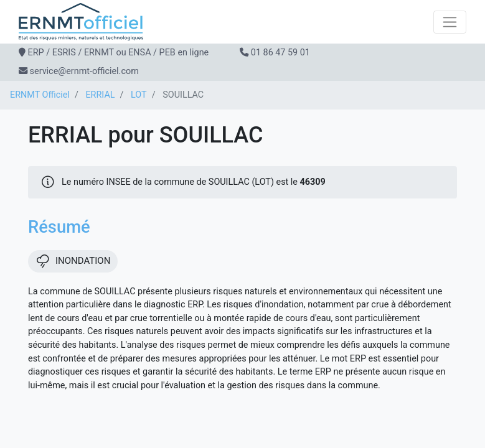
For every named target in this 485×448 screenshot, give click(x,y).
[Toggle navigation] (450, 22)
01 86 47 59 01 (280, 53)
